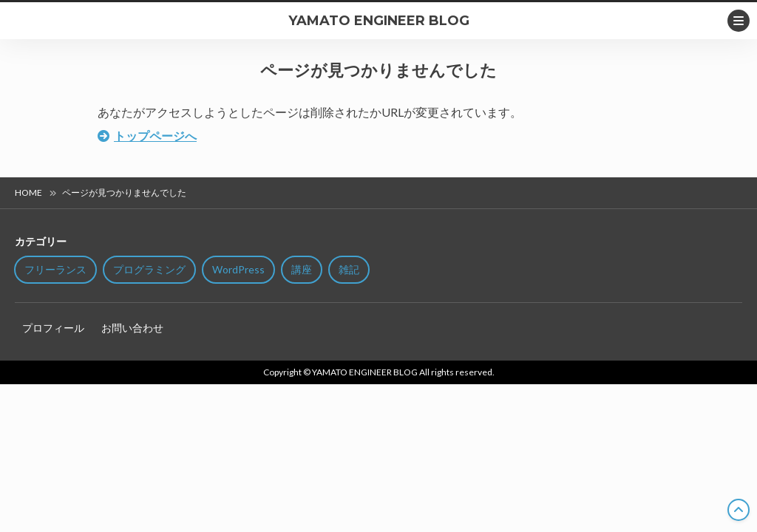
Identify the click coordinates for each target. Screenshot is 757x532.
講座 (302, 269)
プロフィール (53, 328)
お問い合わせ (132, 328)
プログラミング (149, 269)
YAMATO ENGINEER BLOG (379, 21)
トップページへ (155, 136)
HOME (28, 192)
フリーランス (55, 269)
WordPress (238, 269)
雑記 (349, 269)
